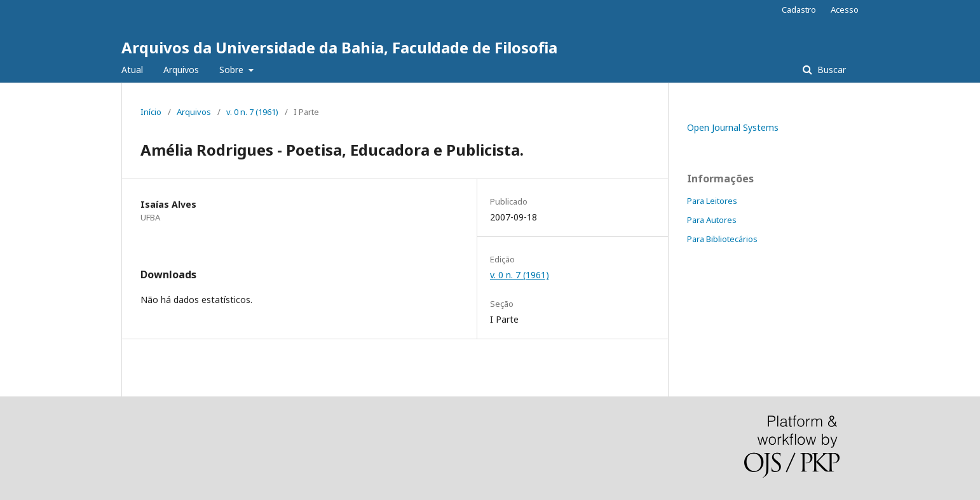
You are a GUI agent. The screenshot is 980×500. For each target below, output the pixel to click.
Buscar (830, 70)
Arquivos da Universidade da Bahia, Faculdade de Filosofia (339, 47)
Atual (132, 70)
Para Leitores (712, 201)
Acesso (845, 10)
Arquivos (181, 70)
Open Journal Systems (733, 127)
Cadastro (799, 10)
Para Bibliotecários (722, 239)
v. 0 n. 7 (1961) (252, 112)
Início (151, 112)
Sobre (233, 70)
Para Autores (712, 220)
